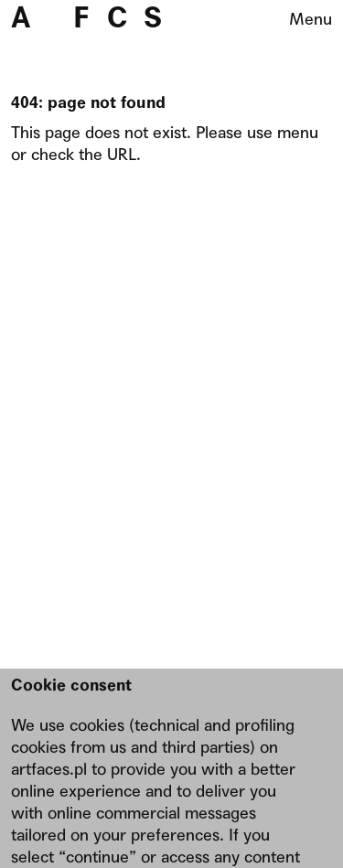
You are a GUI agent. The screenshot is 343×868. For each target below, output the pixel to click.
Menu (311, 19)
